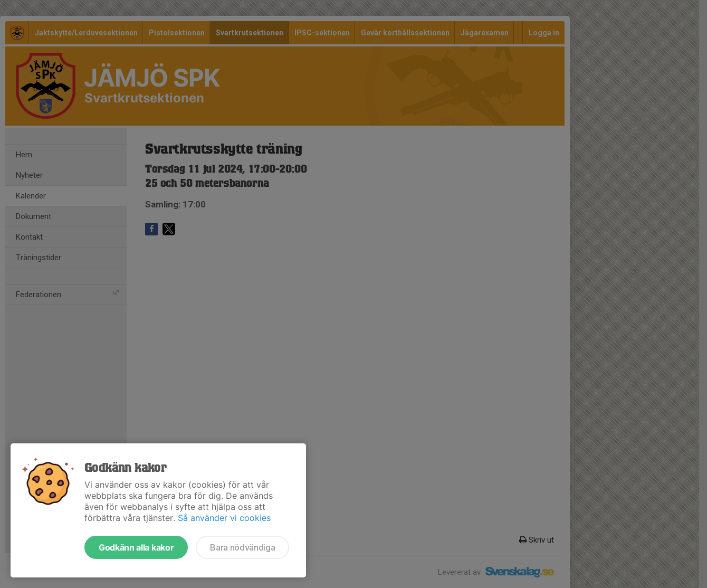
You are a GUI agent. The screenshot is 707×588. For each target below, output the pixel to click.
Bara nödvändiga (242, 547)
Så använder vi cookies (224, 518)
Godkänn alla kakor (136, 547)
